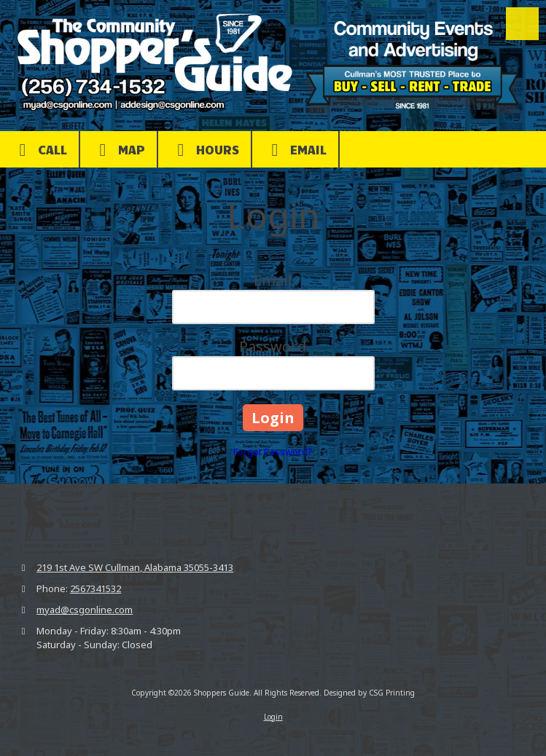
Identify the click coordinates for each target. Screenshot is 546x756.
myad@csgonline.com (85, 610)
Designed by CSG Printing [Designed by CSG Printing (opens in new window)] (369, 693)
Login (273, 717)
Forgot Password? (273, 452)
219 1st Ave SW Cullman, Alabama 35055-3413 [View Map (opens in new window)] (135, 567)
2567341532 (95, 588)
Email (295, 150)
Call (39, 150)
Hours (204, 150)
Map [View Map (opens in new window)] (118, 150)
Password (273, 346)
